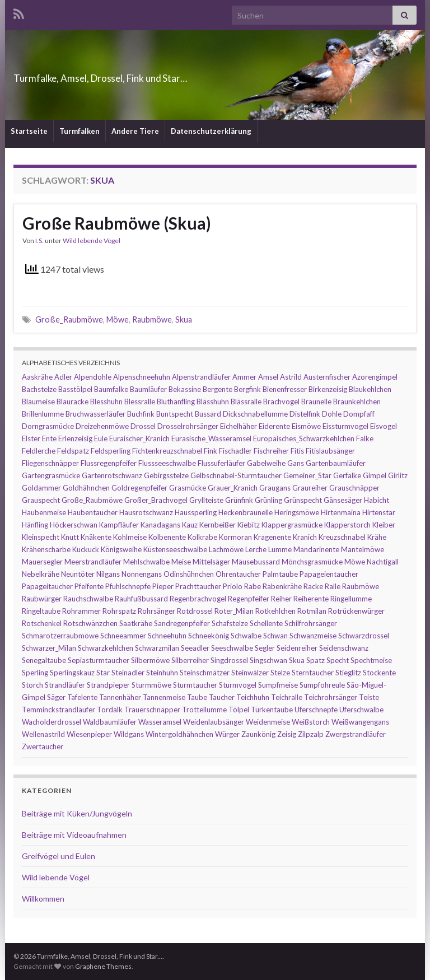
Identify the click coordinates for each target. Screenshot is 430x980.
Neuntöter (78, 574)
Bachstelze (39, 389)
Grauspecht (41, 500)
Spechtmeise (371, 660)
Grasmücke (188, 488)
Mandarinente (316, 549)
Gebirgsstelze (166, 475)
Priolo (233, 586)
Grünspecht (303, 500)
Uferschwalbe (361, 710)
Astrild (291, 377)
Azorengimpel (375, 377)
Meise (181, 562)
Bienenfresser (285, 389)
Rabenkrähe (282, 586)
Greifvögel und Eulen (59, 856)
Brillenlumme (43, 414)
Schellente (266, 623)
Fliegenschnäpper (50, 463)
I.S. (39, 241)
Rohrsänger (156, 611)
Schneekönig (209, 636)
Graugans (275, 488)
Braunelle (316, 402)
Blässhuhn (213, 402)
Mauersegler (42, 562)
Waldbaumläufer (110, 722)
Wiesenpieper (89, 734)
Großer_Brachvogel (156, 500)
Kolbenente (167, 537)
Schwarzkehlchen (106, 648)
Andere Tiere (135, 131)
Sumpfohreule (322, 685)
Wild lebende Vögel (92, 241)
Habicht (377, 500)
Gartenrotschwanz (112, 475)
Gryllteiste (206, 500)
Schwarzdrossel (364, 636)
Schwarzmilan (157, 648)
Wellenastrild (43, 734)
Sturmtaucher (195, 685)
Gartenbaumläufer (336, 463)
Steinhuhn (162, 673)
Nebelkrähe (41, 574)
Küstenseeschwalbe (175, 549)
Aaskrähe (37, 377)
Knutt (70, 537)
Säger (56, 697)
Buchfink (141, 414)
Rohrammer (81, 611)
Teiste (369, 697)
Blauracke (73, 402)
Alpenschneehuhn (142, 377)
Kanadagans (160, 525)
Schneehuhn (167, 636)
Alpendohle (93, 377)
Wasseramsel (160, 722)
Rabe (253, 586)
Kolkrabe (202, 537)
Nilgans (108, 574)
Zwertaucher (43, 746)
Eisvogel (384, 426)
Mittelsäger (211, 562)
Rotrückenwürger (356, 611)
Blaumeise (38, 402)
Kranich (305, 537)
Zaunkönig (258, 734)
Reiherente (311, 599)
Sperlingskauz (72, 673)
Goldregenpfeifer (139, 488)
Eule (101, 438)
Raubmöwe (152, 319)
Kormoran (235, 537)
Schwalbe (246, 636)
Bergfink (247, 389)
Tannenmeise (164, 697)
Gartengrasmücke (51, 475)
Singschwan (268, 660)
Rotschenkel (42, 623)
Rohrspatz (119, 611)
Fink (211, 451)
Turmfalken (80, 131)
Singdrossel (229, 660)
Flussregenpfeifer (109, 463)
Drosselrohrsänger (188, 426)
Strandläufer (65, 685)
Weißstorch (311, 722)
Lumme (280, 549)
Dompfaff (359, 414)
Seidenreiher (297, 648)
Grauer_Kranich (233, 488)
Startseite (29, 131)
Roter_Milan (234, 611)
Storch (32, 685)
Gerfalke (347, 475)
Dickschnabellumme (255, 414)
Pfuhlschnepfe (128, 586)
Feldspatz (73, 451)
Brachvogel (281, 402)
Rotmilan (312, 611)
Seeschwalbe (232, 648)
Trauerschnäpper (152, 710)
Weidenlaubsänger (214, 722)
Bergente (218, 389)
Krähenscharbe (46, 549)
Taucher (222, 697)
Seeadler (195, 648)
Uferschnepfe (316, 710)
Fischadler (235, 451)
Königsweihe (121, 549)
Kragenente (272, 537)
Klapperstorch (347, 525)
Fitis (297, 451)
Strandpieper (108, 685)
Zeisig (287, 734)
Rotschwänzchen (90, 623)
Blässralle (246, 402)
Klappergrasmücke (292, 525)
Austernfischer (327, 377)
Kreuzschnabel (342, 537)
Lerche (256, 549)
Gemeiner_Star (307, 475)
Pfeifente (89, 586)
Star (103, 673)
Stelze (280, 673)
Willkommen (43, 899)
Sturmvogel (238, 685)
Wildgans (129, 734)
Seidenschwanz (344, 648)
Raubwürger (42, 599)
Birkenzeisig (328, 389)
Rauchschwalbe (88, 599)
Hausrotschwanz (146, 512)
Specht (338, 660)
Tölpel (239, 710)
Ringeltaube (41, 611)
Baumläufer (148, 389)
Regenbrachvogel (198, 599)
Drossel (143, 426)
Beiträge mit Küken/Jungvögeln (77, 813)
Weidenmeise (268, 722)
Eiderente (274, 426)
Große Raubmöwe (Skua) (117, 223)
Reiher (281, 599)
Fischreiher (271, 451)
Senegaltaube (44, 660)
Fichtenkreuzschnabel (167, 451)
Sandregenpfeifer (182, 623)
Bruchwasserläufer (95, 414)
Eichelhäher (239, 426)
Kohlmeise (130, 537)
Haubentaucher (93, 512)
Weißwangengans (360, 722)
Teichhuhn (253, 697)
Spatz (316, 660)
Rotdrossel (195, 611)
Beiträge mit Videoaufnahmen (74, 835)
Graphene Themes (103, 966)
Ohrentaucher (238, 574)
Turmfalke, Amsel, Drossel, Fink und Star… (162, 75)
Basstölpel (75, 389)
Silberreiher (190, 660)
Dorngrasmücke (48, 426)
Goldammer (41, 488)
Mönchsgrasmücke (312, 562)
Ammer (244, 377)
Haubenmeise (44, 512)
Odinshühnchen (189, 574)
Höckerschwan (74, 525)
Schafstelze (230, 623)
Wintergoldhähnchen (179, 734)
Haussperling (196, 512)
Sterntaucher (313, 673)
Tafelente (82, 697)
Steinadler (128, 673)
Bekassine (185, 389)
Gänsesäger (343, 500)
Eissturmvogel (345, 426)
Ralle (333, 586)
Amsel (268, 377)
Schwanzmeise (313, 636)
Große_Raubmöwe (69, 319)
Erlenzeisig (75, 438)
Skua (184, 319)
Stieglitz (348, 673)
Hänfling (35, 525)
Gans (296, 463)
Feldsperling (111, 451)
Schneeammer (123, 636)
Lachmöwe (226, 549)
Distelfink (305, 414)
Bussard (208, 414)
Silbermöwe (150, 660)
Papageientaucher (329, 574)
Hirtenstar (379, 512)
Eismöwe (306, 426)
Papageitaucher (47, 586)
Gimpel (375, 475)
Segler (265, 648)
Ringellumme (351, 599)
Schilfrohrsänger (311, 623)
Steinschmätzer (205, 673)
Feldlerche (39, 451)
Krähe (377, 537)
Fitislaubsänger (330, 451)
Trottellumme (204, 710)
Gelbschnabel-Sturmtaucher (236, 475)
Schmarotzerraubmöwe (60, 636)
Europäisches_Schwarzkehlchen (304, 438)
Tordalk (110, 710)
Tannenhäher (120, 697)
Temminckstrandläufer (59, 710)
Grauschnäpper (354, 488)
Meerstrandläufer (93, 562)
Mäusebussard (256, 562)
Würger (227, 734)
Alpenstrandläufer (201, 377)
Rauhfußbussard (141, 599)
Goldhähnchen (86, 488)
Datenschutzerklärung (211, 131)
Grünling (268, 500)
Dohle (332, 414)
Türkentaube (272, 710)
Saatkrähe (136, 623)
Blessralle (140, 402)
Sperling (35, 673)
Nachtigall (383, 562)
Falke (365, 438)
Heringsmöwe (297, 512)
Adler (63, 377)
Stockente (379, 673)
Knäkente (96, 537)
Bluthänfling (176, 402)
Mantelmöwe (363, 549)
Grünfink (239, 500)
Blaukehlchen (370, 389)
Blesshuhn (106, 402)
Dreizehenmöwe (102, 426)
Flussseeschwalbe (167, 463)
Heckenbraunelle (246, 512)
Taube (197, 697)
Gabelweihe (266, 463)
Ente (49, 438)
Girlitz (398, 475)
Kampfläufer (119, 525)
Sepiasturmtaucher (99, 660)
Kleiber (384, 525)
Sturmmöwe (151, 685)
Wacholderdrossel (52, 722)
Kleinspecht (41, 537)
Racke (313, 586)
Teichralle (287, 697)
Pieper (163, 586)
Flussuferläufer (221, 463)
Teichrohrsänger (331, 697)
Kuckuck (86, 549)
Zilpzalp (311, 734)
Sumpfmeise (278, 685)
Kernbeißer (218, 525)
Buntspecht (175, 414)
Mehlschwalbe (146, 562)
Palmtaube (280, 574)
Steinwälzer (250, 673)
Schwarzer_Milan (49, 648)
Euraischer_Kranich (139, 438)
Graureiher (310, 488)
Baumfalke (111, 389)
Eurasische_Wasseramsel (211, 438)
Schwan (275, 636)
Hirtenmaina (341, 512)
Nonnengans (142, 574)
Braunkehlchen (357, 402)
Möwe (118, 319)
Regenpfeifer (249, 599)
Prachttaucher (198, 586)
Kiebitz (249, 525)
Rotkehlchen (275, 611)
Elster (31, 438)
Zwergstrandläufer (356, 734)
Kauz (190, 525)
